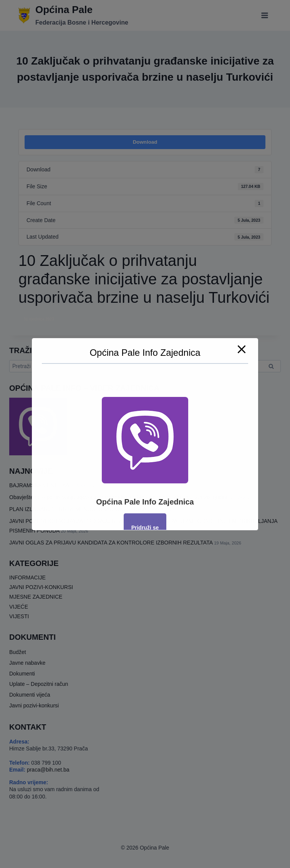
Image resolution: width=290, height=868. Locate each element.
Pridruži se (145, 528)
